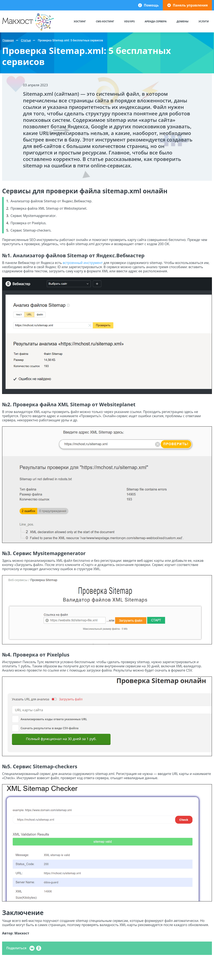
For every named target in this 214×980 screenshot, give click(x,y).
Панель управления (190, 5)
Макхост (10, 31)
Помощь (151, 5)
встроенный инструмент (83, 263)
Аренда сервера (156, 21)
